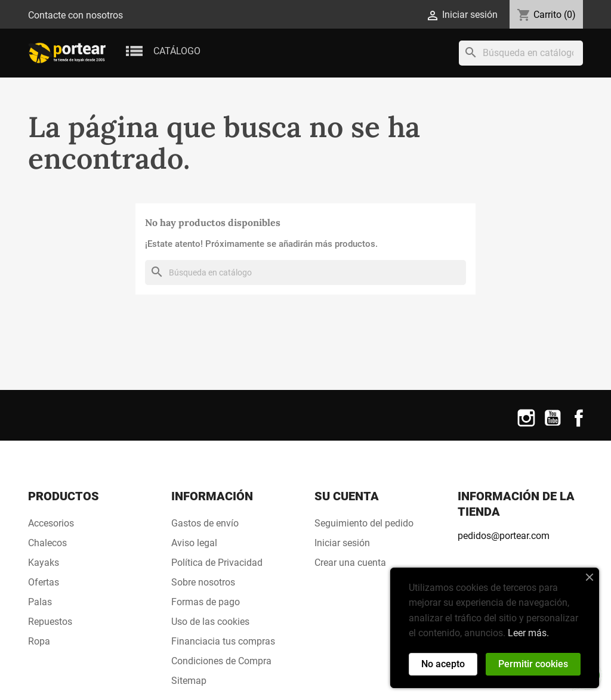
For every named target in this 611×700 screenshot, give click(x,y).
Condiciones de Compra (221, 661)
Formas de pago (206, 602)
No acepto (443, 664)
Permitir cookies (533, 664)
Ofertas (44, 582)
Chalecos (47, 543)
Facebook (579, 425)
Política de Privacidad (217, 563)
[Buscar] (521, 53)
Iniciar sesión (342, 543)
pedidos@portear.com (504, 536)
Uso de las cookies (210, 622)
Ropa (39, 641)
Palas (40, 602)
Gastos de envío (205, 523)
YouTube (553, 425)
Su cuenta (347, 496)
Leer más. (528, 633)
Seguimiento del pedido (364, 523)
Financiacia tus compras (223, 641)
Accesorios (51, 523)
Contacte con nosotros (75, 15)
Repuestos (50, 622)
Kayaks (44, 563)
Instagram (526, 425)
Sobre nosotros (203, 582)
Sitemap (189, 681)
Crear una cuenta (350, 563)
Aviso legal (194, 543)
